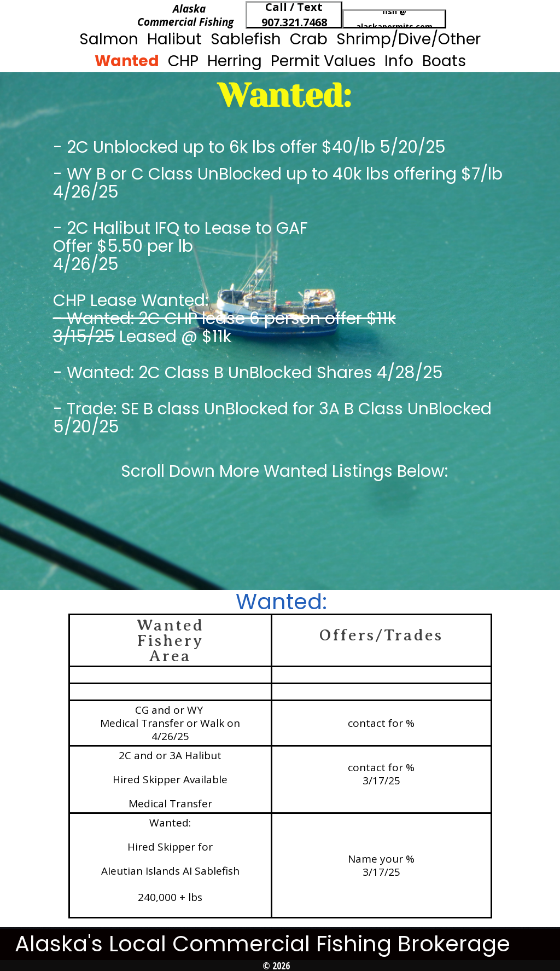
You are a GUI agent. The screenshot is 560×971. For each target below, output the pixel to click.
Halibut (174, 39)
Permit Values (323, 61)
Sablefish (246, 39)
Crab (309, 39)
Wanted (127, 61)
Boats (444, 61)
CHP (183, 61)
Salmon (109, 39)
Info (399, 61)
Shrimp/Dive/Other (409, 39)
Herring (235, 61)
